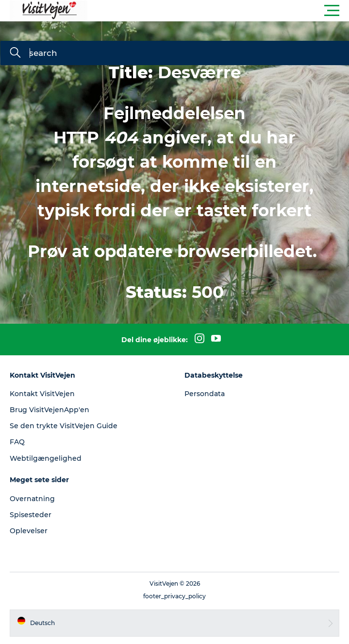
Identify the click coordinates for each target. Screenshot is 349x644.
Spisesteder (31, 515)
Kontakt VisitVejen (42, 394)
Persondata (205, 394)
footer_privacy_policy (174, 596)
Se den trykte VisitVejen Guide (64, 426)
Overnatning (32, 499)
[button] (218, 11)
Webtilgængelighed (46, 458)
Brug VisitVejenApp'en (50, 410)
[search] (15, 53)
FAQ (17, 442)
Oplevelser (29, 531)
